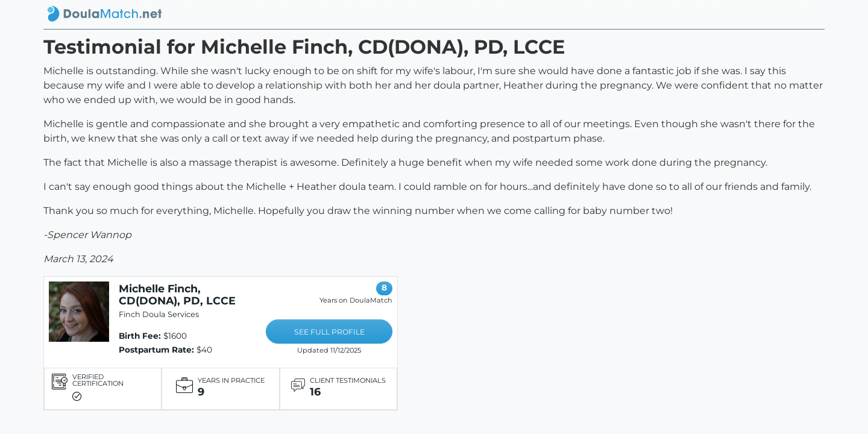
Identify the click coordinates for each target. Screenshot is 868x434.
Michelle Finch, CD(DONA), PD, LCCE (177, 294)
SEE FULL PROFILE (329, 332)
